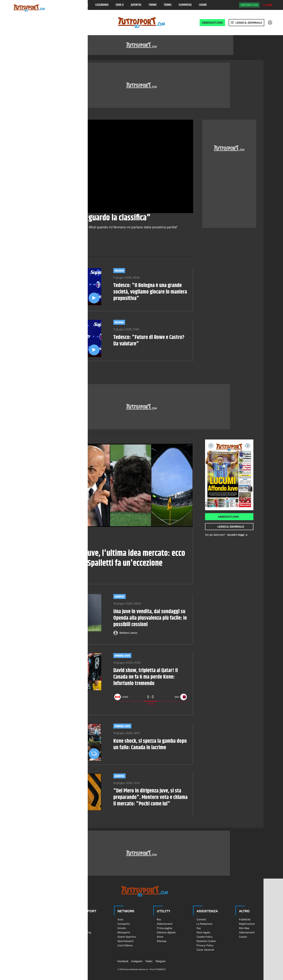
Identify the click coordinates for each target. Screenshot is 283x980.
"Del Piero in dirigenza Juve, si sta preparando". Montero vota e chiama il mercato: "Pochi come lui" (150, 797)
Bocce (79, 941)
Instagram (137, 961)
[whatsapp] (40, 244)
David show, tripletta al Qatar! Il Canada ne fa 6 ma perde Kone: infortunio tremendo (146, 677)
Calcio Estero (40, 941)
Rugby (79, 924)
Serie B (36, 928)
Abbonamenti (165, 924)
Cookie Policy (205, 937)
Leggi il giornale (249, 23)
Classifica (82, 5)
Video (38, 116)
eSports (80, 945)
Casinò (203, 5)
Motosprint (124, 932)
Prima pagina (165, 928)
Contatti (201, 919)
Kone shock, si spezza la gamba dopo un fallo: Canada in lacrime (150, 745)
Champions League (43, 932)
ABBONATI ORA (212, 23)
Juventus (136, 5)
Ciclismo (80, 928)
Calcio (49, 116)
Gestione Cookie (206, 941)
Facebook (123, 961)
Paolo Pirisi (42, 576)
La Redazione (204, 924)
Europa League (41, 937)
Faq (199, 928)
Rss (159, 919)
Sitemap (162, 941)
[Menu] (13, 5)
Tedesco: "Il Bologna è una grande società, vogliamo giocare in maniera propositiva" (150, 292)
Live (269, 5)
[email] (61, 244)
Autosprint (124, 924)
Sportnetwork (126, 941)
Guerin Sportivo (127, 937)
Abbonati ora (228, 517)
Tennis (168, 5)
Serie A (120, 5)
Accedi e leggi (238, 535)
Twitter (149, 961)
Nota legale (203, 932)
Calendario (102, 5)
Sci (77, 919)
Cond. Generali (205, 950)
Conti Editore (125, 945)
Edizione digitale (166, 932)
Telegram (160, 961)
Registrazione (247, 924)
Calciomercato (39, 537)
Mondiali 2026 (122, 656)
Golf (77, 937)
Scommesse (185, 5)
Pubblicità (245, 919)
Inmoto (122, 928)
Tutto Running (83, 932)
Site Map (244, 928)
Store (160, 937)
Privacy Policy (205, 945)
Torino (153, 5)
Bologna (73, 116)
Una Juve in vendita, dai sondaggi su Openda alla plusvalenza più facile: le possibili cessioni (150, 618)
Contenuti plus (249, 5)
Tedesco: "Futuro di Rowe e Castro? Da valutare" (149, 341)
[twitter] (51, 244)
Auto (120, 919)
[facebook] (30, 244)
